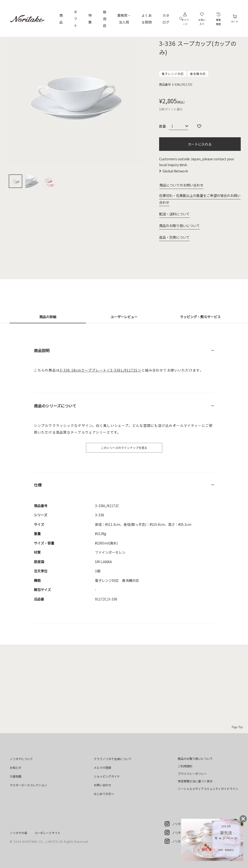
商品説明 (42, 350)
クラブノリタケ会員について (113, 759)
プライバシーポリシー (192, 774)
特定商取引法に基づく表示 (195, 781)
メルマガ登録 (102, 767)
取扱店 (105, 19)
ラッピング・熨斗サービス (200, 317)
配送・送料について (174, 214)
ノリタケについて (21, 759)
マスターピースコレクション (28, 785)
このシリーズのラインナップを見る (124, 448)
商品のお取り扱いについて (179, 226)
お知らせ (15, 767)
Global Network (175, 171)
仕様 (38, 485)
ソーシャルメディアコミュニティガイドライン (208, 789)
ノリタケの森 (18, 833)
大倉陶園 (15, 776)
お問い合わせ (102, 785)
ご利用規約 (185, 766)
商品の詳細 (48, 317)
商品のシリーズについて (55, 406)
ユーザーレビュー (124, 317)
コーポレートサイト (47, 833)
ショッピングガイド (107, 776)
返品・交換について (174, 237)
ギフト (76, 19)
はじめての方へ (104, 794)
